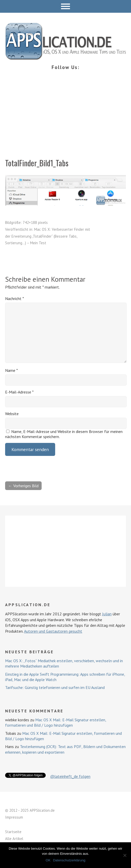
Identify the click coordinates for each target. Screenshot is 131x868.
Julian (107, 614)
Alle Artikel (14, 839)
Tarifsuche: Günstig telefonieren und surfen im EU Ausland (55, 687)
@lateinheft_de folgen (70, 776)
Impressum (14, 817)
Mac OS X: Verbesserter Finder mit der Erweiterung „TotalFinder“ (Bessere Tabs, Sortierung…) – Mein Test (48, 236)
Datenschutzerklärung (69, 860)
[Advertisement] (65, 119)
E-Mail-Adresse (19, 392)
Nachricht (15, 299)
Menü (65, 6)
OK (48, 860)
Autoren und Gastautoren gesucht (53, 631)
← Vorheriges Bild (23, 486)
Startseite (13, 832)
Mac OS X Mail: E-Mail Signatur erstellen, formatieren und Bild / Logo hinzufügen (56, 722)
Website (12, 414)
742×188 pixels (35, 222)
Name (11, 370)
